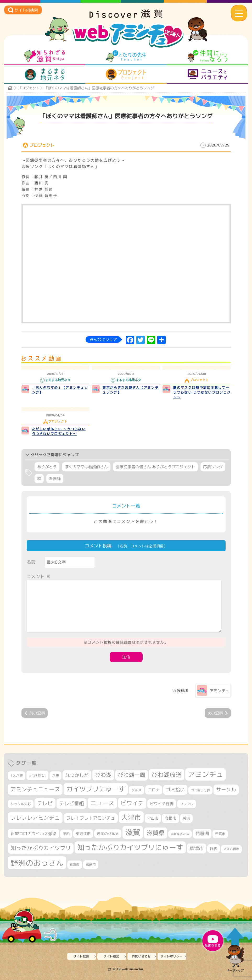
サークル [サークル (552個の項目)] (226, 790)
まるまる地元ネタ (45, 74)
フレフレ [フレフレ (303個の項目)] (187, 804)
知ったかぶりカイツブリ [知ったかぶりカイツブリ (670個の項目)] (41, 848)
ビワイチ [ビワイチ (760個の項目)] (132, 803)
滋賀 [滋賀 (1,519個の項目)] (133, 832)
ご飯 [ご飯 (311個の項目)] (55, 776)
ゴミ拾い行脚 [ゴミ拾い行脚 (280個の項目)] (200, 790)
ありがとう (47, 467)
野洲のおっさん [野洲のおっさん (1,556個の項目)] (37, 863)
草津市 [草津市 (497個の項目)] (197, 848)
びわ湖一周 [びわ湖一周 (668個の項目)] (131, 775)
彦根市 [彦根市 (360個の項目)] (170, 818)
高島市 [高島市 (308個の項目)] (91, 864)
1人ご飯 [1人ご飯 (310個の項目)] (17, 776)
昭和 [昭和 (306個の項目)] (66, 834)
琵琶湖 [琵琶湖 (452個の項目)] (202, 833)
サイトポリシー (171, 956)
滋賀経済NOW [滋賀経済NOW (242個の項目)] (180, 834)
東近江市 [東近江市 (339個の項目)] (83, 834)
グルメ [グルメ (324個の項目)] (136, 790)
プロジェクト (126, 74)
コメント (39, 576)
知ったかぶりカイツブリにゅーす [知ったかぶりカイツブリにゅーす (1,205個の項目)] (130, 847)
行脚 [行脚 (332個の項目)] (214, 849)
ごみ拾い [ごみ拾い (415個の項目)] (37, 775)
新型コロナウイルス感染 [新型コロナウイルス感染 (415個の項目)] (33, 834)
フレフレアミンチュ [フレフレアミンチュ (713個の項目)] (35, 818)
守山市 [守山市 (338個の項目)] (153, 818)
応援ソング (213, 467)
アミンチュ (219, 691)
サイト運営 (111, 956)
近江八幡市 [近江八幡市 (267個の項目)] (231, 849)
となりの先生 (126, 56)
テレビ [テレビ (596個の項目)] (45, 803)
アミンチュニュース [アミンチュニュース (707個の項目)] (35, 789)
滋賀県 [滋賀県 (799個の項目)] (156, 833)
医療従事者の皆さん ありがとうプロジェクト (155, 467)
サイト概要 (81, 956)
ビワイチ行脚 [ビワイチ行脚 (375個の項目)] (162, 804)
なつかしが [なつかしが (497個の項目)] (77, 775)
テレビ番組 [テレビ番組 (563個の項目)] (72, 803)
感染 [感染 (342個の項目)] (186, 818)
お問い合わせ (141, 956)
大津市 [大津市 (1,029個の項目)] (131, 817)
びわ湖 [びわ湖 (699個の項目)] (103, 775)
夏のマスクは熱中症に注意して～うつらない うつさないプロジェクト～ (202, 392)
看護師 (55, 479)
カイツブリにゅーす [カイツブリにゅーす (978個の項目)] (96, 789)
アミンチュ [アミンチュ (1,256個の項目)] (206, 774)
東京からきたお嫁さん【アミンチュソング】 (130, 390)
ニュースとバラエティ (207, 74)
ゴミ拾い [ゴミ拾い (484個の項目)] (175, 790)
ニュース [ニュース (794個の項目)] (102, 803)
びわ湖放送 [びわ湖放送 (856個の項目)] (167, 775)
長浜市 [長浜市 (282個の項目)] (75, 865)
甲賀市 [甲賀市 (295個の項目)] (220, 834)
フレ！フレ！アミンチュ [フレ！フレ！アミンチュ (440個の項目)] (91, 818)
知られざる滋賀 (45, 56)
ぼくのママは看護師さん (86, 467)
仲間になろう (207, 56)
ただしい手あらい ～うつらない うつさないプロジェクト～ (59, 431)
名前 (31, 562)
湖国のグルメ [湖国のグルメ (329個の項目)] (108, 834)
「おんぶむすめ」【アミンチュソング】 (60, 390)
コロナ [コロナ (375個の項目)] (154, 790)
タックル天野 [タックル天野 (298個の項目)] (21, 804)
